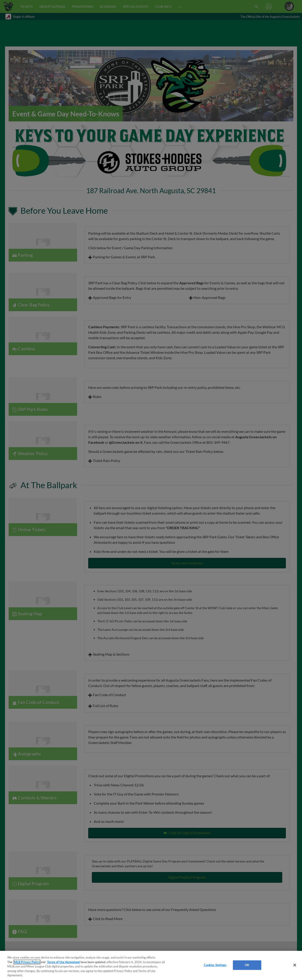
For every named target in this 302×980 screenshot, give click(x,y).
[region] (151, 965)
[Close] (295, 965)
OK (247, 965)
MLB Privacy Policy (27, 962)
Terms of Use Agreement (63, 962)
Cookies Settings (215, 965)
